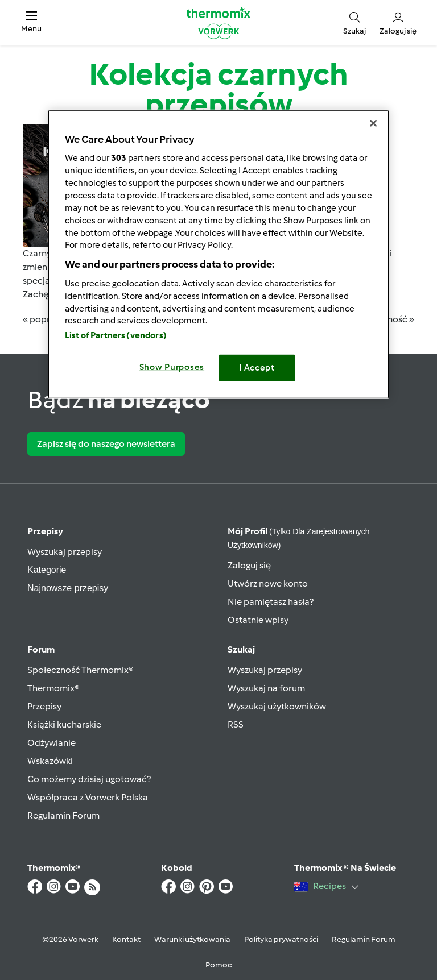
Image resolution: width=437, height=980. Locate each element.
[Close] (373, 123)
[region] (218, 254)
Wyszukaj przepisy (65, 552)
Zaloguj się (249, 565)
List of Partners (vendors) (116, 335)
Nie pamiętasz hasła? (271, 602)
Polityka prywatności (281, 939)
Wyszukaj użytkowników (277, 706)
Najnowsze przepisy (68, 588)
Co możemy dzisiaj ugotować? (89, 779)
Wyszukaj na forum (266, 688)
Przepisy (45, 531)
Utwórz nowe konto (268, 584)
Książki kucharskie (64, 724)
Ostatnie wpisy (258, 620)
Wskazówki (50, 761)
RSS (236, 724)
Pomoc (218, 965)
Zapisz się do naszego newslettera (106, 444)
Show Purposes (172, 367)
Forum (41, 649)
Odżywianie (51, 743)
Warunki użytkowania (192, 939)
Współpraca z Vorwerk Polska (88, 797)
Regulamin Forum (63, 815)
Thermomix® (53, 688)
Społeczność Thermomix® (81, 670)
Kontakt (126, 939)
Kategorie (47, 570)
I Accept (257, 368)
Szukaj (241, 649)
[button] (31, 22)
